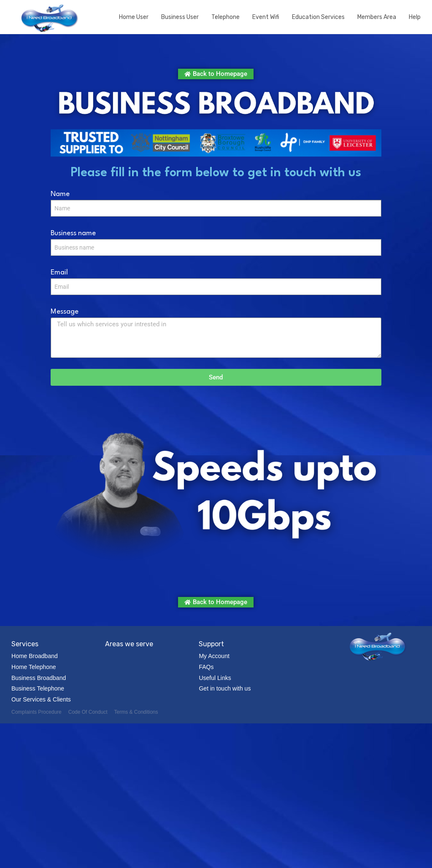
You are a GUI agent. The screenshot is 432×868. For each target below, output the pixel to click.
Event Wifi (266, 17)
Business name (73, 233)
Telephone (225, 17)
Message (65, 312)
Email (59, 273)
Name (60, 194)
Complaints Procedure (36, 712)
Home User (134, 17)
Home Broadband (35, 656)
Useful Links (215, 678)
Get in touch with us (225, 688)
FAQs (206, 667)
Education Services (318, 17)
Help (415, 17)
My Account (214, 656)
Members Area (377, 17)
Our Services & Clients (41, 699)
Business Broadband (39, 678)
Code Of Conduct (88, 712)
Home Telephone (34, 667)
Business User (180, 17)
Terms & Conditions (136, 712)
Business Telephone (38, 688)
